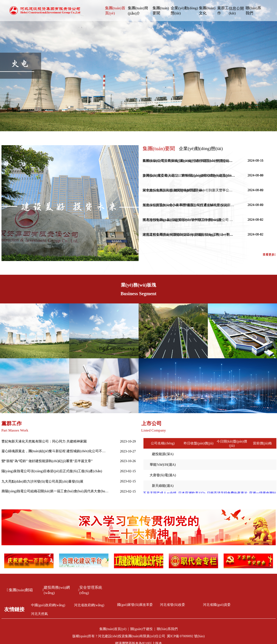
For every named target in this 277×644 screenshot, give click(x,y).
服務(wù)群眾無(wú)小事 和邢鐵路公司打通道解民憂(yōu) (185, 205)
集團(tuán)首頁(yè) (115, 11)
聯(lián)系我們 (253, 11)
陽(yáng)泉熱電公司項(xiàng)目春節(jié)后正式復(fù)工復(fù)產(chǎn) (52, 471)
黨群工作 (223, 11)
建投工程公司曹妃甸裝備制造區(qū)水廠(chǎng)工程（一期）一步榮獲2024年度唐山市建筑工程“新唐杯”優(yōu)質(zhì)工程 (189, 235)
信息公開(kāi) (236, 11)
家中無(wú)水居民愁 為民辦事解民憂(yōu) (174, 190)
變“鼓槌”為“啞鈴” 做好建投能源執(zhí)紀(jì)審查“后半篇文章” (47, 461)
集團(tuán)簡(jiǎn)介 (138, 11)
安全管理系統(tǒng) (90, 590)
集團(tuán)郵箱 (20, 590)
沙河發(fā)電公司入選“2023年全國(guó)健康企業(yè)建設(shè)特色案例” (189, 175)
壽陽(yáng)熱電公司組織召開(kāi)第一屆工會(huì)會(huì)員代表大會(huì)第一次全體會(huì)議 (55, 491)
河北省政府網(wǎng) (89, 605)
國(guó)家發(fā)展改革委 (135, 605)
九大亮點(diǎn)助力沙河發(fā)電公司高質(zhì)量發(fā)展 (42, 481)
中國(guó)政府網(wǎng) (48, 605)
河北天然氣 (39, 614)
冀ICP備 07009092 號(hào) (186, 636)
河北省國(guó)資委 (217, 605)
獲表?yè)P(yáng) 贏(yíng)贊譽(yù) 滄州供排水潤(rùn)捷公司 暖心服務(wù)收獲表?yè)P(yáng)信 (189, 220)
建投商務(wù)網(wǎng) (56, 590)
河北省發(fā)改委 (172, 605)
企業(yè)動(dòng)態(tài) (184, 11)
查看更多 (269, 255)
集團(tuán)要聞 (161, 11)
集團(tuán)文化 (207, 11)
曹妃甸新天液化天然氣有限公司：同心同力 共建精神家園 (44, 441)
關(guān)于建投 (142, 629)
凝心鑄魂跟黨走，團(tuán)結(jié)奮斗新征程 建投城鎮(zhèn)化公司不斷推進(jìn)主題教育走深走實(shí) (55, 451)
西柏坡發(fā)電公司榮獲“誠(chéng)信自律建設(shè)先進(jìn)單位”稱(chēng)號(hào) (189, 161)
